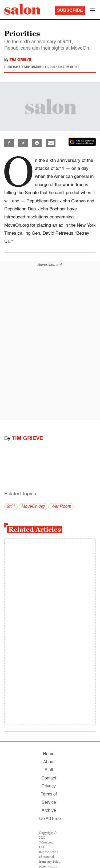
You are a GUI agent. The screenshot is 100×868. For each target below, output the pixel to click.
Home (49, 754)
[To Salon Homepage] (22, 9)
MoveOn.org (33, 507)
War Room (61, 507)
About (49, 762)
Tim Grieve (20, 60)
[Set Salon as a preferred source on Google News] (82, 142)
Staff (49, 770)
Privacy (49, 786)
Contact (49, 778)
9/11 (11, 507)
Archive (49, 811)
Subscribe (70, 11)
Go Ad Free (50, 819)
